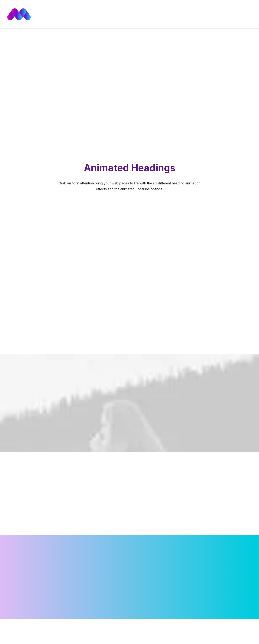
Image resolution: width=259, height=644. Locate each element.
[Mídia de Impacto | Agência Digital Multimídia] (41, 14)
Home (122, 14)
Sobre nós (167, 14)
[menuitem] (122, 14)
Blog (152, 14)
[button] (240, 14)
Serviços (137, 14)
